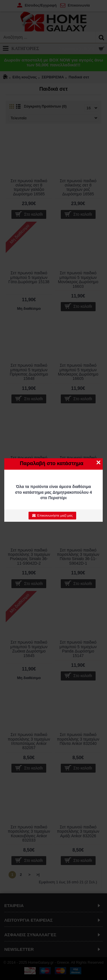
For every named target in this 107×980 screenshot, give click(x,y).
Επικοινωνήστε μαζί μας (52, 515)
